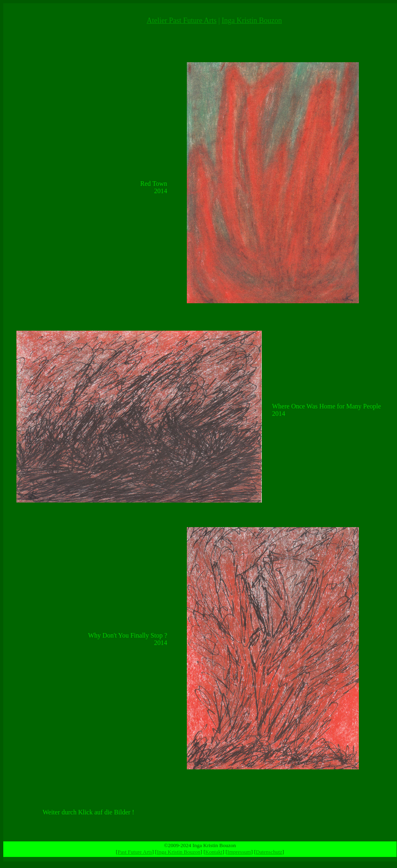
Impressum (239, 852)
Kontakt (214, 852)
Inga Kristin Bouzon (252, 20)
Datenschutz (269, 852)
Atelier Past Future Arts (181, 20)
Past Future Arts (135, 852)
